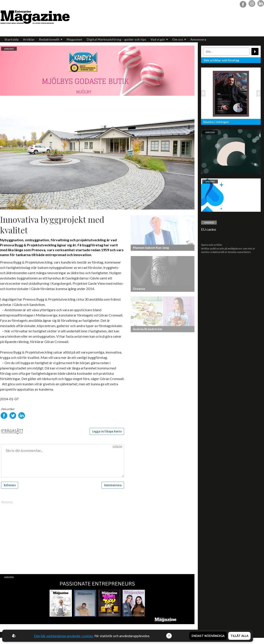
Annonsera (198, 39)
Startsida (11, 39)
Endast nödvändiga (208, 636)
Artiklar (29, 39)
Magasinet (74, 39)
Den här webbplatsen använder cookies (64, 636)
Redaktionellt (51, 39)
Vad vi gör (159, 39)
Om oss (179, 39)
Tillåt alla (239, 636)
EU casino (209, 229)
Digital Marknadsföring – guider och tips (116, 39)
